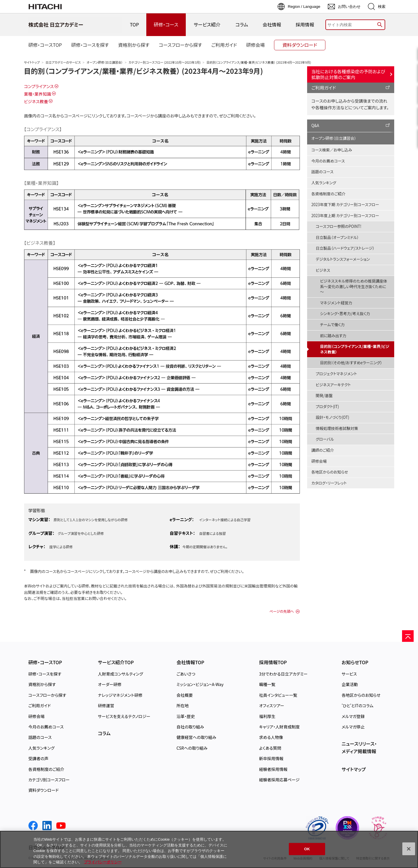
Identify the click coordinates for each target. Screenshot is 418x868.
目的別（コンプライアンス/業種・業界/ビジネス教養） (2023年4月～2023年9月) (144, 71)
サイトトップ (32, 62)
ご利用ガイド (324, 87)
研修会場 (319, 461)
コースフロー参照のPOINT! (339, 226)
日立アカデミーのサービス (63, 62)
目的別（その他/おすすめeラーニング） (351, 363)
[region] (209, 849)
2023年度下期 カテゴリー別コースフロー (345, 205)
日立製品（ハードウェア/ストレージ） (345, 248)
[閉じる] (409, 849)
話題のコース (322, 172)
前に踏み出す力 (333, 336)
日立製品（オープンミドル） (337, 237)
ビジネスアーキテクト (333, 385)
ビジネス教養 (36, 101)
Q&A (315, 125)
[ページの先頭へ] (408, 636)
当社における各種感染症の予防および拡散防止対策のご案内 (348, 74)
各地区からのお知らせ (330, 472)
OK (307, 849)
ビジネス (323, 270)
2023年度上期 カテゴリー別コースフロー (345, 216)
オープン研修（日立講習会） (105, 62)
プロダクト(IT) (327, 407)
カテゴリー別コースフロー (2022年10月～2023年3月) (165, 62)
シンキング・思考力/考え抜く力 (345, 314)
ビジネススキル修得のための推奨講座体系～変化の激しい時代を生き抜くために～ (354, 286)
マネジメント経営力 (336, 303)
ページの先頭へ (282, 611)
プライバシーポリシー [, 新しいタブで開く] (103, 862)
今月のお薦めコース (328, 161)
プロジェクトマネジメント (336, 374)
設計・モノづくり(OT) (333, 417)
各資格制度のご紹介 (328, 194)
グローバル (325, 439)
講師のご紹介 (323, 450)
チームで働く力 (333, 325)
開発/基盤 (324, 395)
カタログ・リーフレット (329, 483)
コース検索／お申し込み (332, 150)
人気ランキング (324, 183)
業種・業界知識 (38, 94)
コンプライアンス (39, 86)
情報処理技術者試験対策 (337, 428)
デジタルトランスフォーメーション (343, 259)
